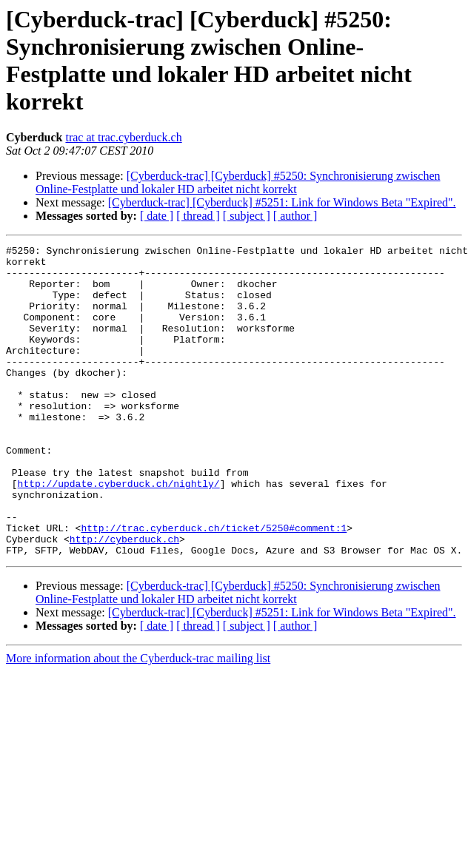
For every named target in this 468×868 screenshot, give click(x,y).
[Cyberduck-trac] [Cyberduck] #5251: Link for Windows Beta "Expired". (282, 202)
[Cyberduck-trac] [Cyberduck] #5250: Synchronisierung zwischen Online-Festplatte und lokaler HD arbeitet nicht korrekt (238, 182)
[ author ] (295, 216)
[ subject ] (247, 216)
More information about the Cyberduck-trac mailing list (138, 720)
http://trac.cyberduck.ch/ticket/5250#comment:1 (214, 585)
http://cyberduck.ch (124, 599)
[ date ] (157, 216)
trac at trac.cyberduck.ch (123, 137)
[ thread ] (198, 216)
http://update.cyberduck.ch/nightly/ (119, 532)
